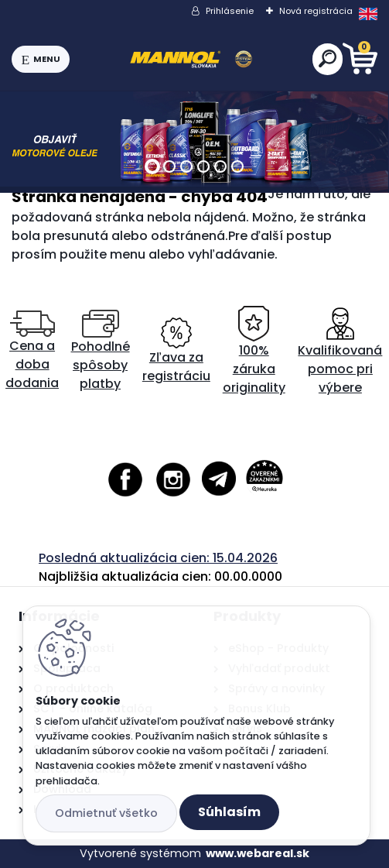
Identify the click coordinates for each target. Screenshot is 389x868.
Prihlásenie (230, 11)
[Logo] (191, 60)
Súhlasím (229, 812)
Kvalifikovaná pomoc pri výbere (340, 351)
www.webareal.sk (258, 853)
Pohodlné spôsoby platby (101, 351)
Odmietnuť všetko (106, 813)
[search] (328, 58)
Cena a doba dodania (32, 351)
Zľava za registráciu (176, 351)
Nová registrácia (316, 11)
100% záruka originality (254, 351)
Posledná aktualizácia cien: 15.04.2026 (158, 558)
